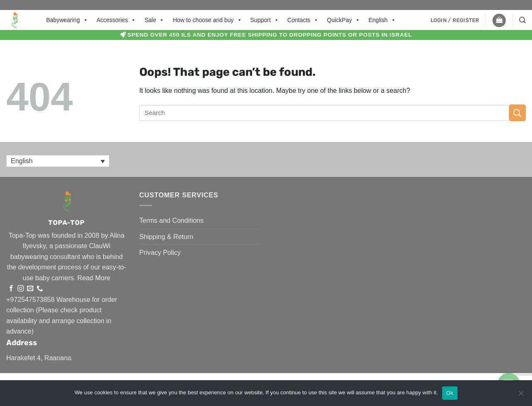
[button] (455, 20)
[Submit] (517, 113)
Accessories (116, 20)
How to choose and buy (207, 20)
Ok (450, 393)
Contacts (303, 20)
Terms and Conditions (172, 220)
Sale (154, 20)
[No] (521, 396)
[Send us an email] (30, 289)
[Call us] (40, 289)
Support (265, 20)
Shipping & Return (166, 237)
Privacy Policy (160, 253)
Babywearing (67, 20)
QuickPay (344, 20)
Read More (94, 278)
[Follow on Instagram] (21, 289)
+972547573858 (30, 300)
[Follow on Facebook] (11, 289)
